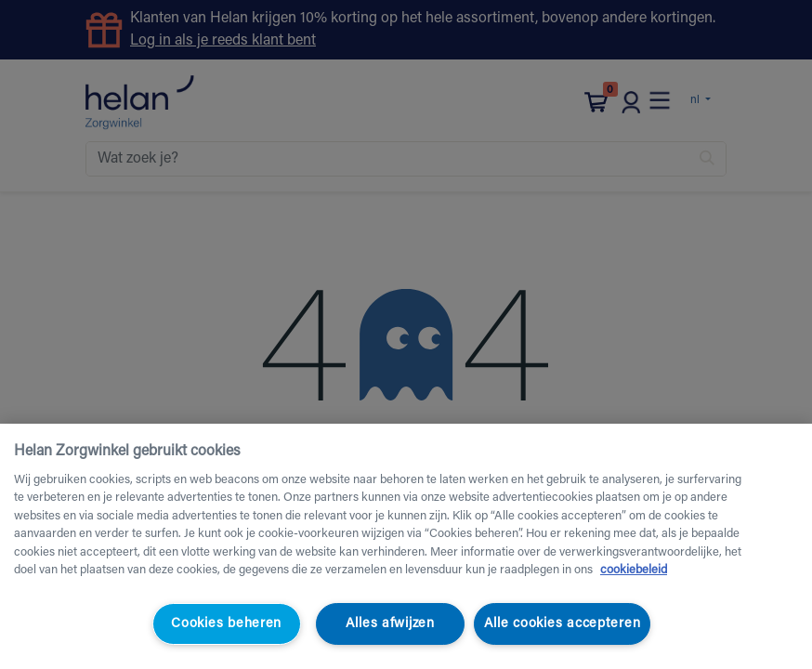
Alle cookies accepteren (563, 624)
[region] (406, 546)
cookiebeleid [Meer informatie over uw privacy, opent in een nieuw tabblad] (634, 570)
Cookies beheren (226, 624)
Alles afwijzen (390, 624)
